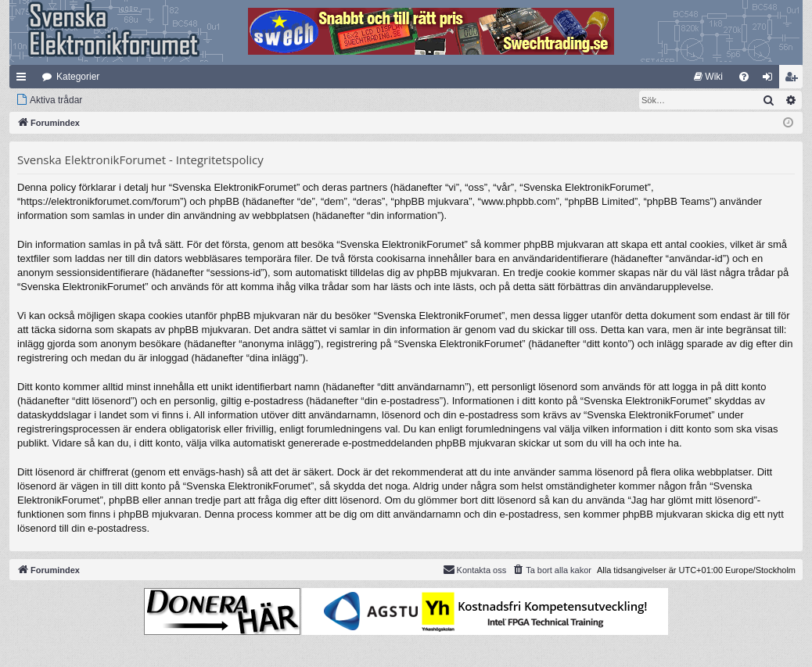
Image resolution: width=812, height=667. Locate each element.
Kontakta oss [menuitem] (475, 569)
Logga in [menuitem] (771, 80)
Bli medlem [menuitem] (794, 80)
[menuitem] (708, 77)
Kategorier (78, 77)
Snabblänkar (24, 80)
